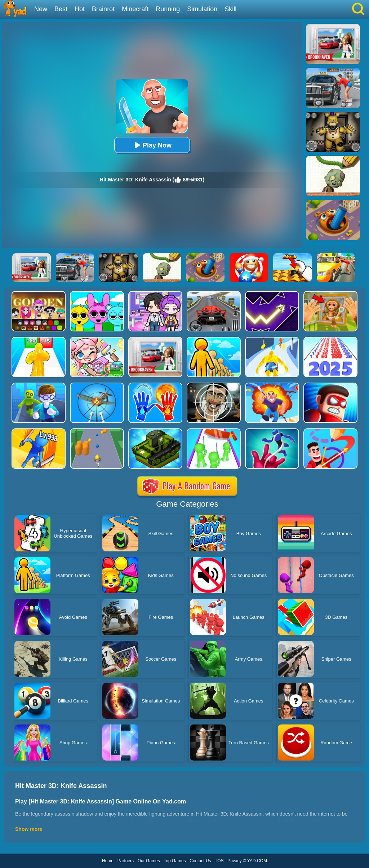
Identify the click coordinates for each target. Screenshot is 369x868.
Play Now (152, 145)
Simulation (202, 9)
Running (168, 9)
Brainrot (103, 9)
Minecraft (135, 9)
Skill (230, 9)
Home (108, 861)
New (41, 9)
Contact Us (200, 861)
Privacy (234, 861)
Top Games (175, 861)
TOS (219, 861)
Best (61, 9)
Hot (80, 9)
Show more (29, 829)
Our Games (149, 861)
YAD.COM (257, 861)
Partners (126, 861)
